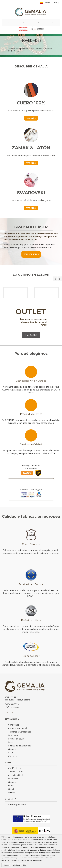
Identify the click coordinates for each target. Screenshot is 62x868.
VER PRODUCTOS (31, 254)
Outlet (11, 789)
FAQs (11, 753)
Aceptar (7, 865)
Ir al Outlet (31, 335)
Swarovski (13, 779)
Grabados (13, 782)
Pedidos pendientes (17, 804)
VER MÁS (31, 118)
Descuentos (14, 735)
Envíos (11, 742)
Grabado (12, 749)
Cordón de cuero (16, 768)
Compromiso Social (17, 728)
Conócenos (14, 725)
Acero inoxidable (16, 775)
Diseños (12, 793)
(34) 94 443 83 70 (12, 704)
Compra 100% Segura (31, 490)
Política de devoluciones (20, 746)
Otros (11, 786)
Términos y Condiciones (20, 732)
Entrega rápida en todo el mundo (31, 467)
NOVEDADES (31, 40)
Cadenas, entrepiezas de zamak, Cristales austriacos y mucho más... (30, 50)
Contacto (13, 756)
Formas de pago (16, 739)
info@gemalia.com (12, 707)
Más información (19, 865)
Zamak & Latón (16, 772)
